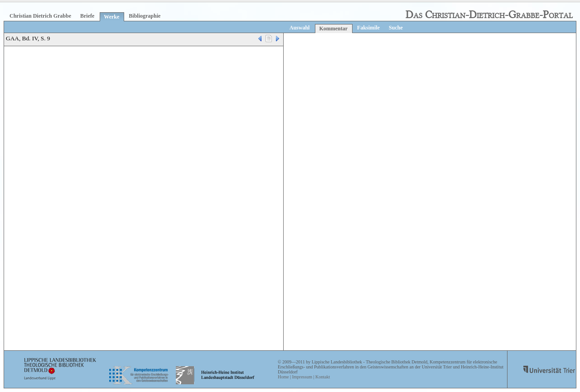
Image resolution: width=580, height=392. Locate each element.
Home (283, 377)
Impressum (302, 377)
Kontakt (323, 377)
